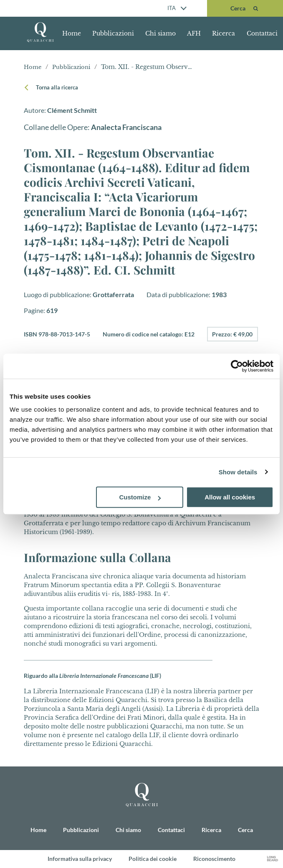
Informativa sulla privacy (80, 859)
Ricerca (224, 33)
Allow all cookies (230, 497)
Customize (140, 497)
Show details (238, 472)
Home (72, 33)
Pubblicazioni (113, 33)
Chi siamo (160, 33)
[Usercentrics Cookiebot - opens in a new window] (237, 366)
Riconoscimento (214, 859)
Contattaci (262, 33)
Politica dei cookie (153, 859)
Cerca (245, 830)
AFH (194, 33)
